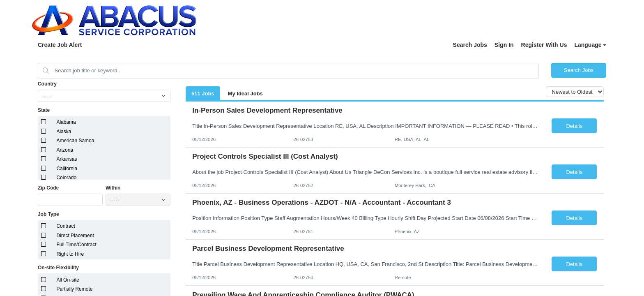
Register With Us (544, 45)
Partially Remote (74, 289)
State (44, 110)
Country (47, 84)
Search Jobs (470, 45)
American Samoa (75, 141)
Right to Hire (70, 254)
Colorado (66, 178)
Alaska (64, 132)
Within (113, 188)
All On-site (68, 280)
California (67, 169)
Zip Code (48, 188)
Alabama (66, 122)
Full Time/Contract (76, 245)
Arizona (65, 150)
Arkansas (67, 159)
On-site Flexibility (58, 268)
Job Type (48, 214)
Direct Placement (75, 236)
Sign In (504, 45)
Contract (66, 226)
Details (574, 126)
